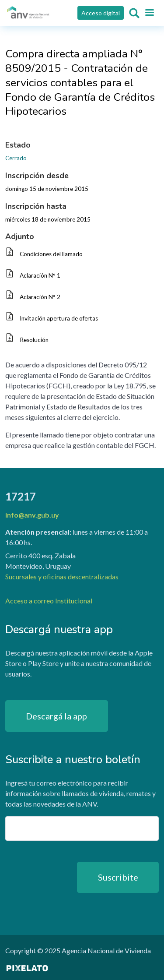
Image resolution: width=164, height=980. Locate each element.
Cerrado (16, 158)
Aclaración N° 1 (40, 275)
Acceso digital (101, 13)
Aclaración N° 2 (40, 297)
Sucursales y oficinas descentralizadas (62, 576)
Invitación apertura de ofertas (59, 318)
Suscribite (118, 877)
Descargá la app (56, 716)
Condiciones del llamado (51, 254)
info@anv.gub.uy (32, 515)
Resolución (34, 340)
